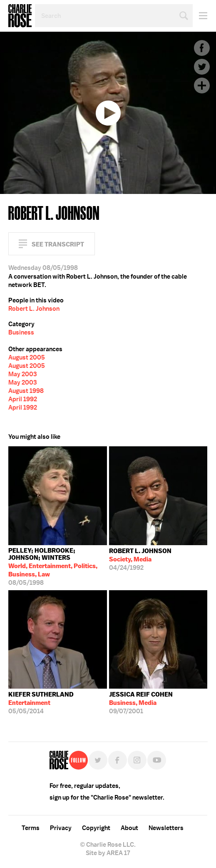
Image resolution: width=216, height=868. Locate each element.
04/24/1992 (140, 559)
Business (21, 332)
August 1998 (26, 391)
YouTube (157, 760)
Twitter (202, 67)
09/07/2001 (141, 703)
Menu (200, 16)
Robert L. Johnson (34, 309)
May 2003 (22, 374)
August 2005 (27, 357)
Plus (202, 86)
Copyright (96, 828)
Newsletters (166, 828)
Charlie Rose (20, 16)
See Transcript (58, 244)
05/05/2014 (41, 703)
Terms (31, 828)
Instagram (137, 760)
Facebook (202, 48)
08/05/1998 (58, 567)
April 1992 (23, 399)
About (129, 828)
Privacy (61, 828)
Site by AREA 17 (108, 853)
